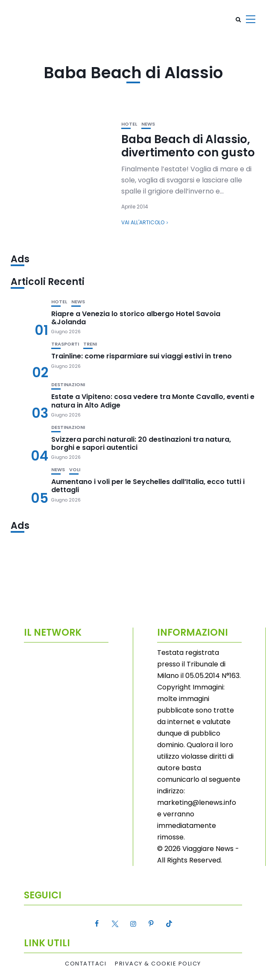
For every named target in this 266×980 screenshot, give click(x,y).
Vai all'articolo (143, 222)
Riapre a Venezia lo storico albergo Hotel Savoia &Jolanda (136, 318)
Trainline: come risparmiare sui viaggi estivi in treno (142, 356)
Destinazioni (68, 385)
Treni (90, 344)
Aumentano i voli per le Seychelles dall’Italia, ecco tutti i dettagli (148, 486)
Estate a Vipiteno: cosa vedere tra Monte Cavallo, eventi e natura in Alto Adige (153, 401)
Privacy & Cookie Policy (158, 964)
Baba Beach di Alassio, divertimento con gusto (188, 146)
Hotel (129, 124)
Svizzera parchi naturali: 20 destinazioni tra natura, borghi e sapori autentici (141, 443)
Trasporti (65, 344)
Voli (75, 470)
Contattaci (86, 964)
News (148, 124)
